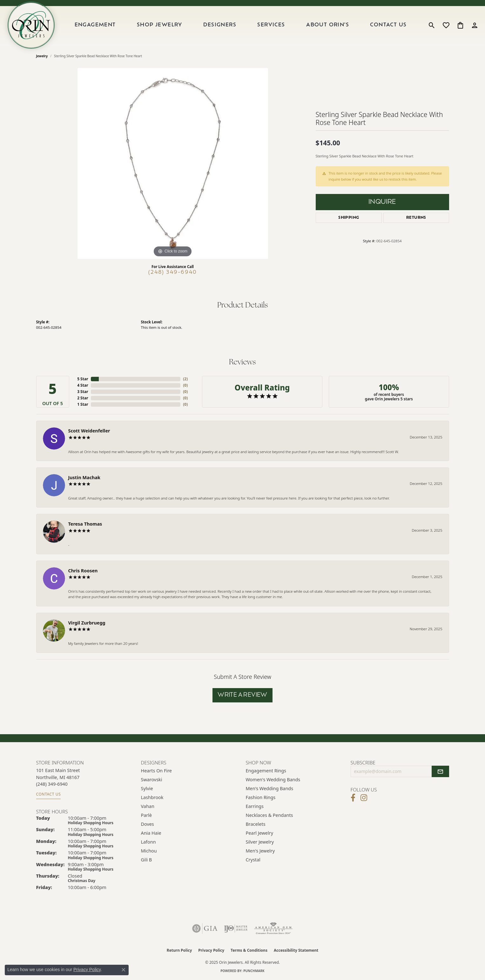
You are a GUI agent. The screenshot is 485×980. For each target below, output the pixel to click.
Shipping (349, 218)
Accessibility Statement (296, 950)
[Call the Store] (52, 784)
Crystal (253, 860)
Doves (148, 824)
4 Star (83, 385)
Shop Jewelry (160, 25)
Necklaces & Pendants (269, 815)
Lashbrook (152, 797)
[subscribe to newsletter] (440, 771)
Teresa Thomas (85, 524)
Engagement (95, 25)
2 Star (83, 398)
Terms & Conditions (249, 950)
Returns (416, 218)
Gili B (147, 860)
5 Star (83, 379)
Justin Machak (84, 477)
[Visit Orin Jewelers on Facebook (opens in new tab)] (353, 798)
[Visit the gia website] (205, 928)
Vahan (148, 806)
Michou (149, 851)
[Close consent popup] (124, 970)
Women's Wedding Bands (273, 780)
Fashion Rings (261, 797)
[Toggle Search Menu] (432, 25)
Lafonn (148, 842)
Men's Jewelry (260, 851)
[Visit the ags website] (273, 928)
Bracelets (256, 824)
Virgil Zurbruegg (87, 623)
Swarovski (152, 780)
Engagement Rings (266, 771)
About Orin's (328, 25)
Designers (220, 25)
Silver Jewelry (260, 842)
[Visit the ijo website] (236, 928)
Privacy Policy (211, 950)
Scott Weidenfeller (89, 431)
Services (271, 25)
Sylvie (147, 788)
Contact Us (388, 25)
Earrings (255, 806)
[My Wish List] (446, 25)
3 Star (83, 392)
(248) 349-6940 (173, 273)
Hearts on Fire (156, 771)
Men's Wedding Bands (270, 788)
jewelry (42, 56)
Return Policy (179, 950)
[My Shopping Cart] (460, 25)
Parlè (147, 815)
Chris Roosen (83, 571)
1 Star (83, 404)
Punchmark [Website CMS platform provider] (254, 971)
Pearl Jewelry (259, 833)
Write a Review (242, 695)
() (185, 379)
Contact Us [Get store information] (49, 794)
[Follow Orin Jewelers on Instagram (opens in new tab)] (364, 798)
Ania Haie (151, 833)
